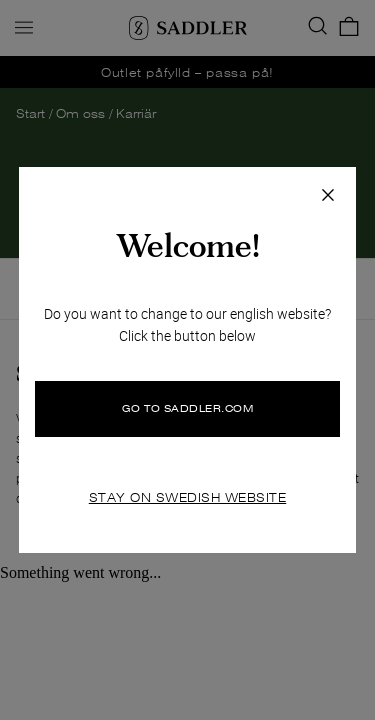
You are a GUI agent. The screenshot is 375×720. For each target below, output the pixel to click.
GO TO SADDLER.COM (188, 408)
